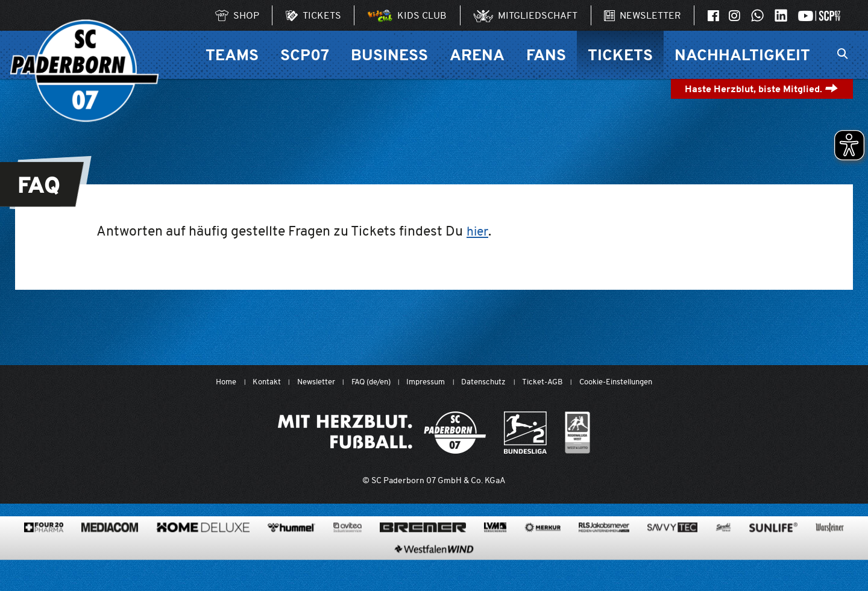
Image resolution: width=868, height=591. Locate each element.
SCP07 (305, 55)
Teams (232, 55)
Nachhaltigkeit (742, 55)
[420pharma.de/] (44, 558)
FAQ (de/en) (364, 382)
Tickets (620, 55)
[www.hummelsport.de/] (291, 558)
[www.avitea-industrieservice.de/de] (348, 558)
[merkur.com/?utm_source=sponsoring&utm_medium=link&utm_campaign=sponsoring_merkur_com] (542, 558)
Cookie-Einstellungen (631, 382)
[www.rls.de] (604, 558)
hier (478, 231)
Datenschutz (488, 382)
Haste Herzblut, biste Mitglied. (762, 89)
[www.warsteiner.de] (830, 558)
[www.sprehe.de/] (723, 558)
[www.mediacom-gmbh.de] (110, 558)
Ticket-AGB (551, 382)
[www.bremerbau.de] (423, 558)
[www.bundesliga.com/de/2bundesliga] (525, 433)
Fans (546, 55)
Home (207, 382)
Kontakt (250, 382)
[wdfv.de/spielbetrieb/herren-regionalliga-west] (578, 433)
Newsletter (303, 382)
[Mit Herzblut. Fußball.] (382, 433)
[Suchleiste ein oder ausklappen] (842, 55)
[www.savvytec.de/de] (672, 558)
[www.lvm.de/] (495, 558)
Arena (477, 55)
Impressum (425, 382)
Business (389, 55)
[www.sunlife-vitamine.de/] (773, 558)
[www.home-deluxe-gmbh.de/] (203, 558)
